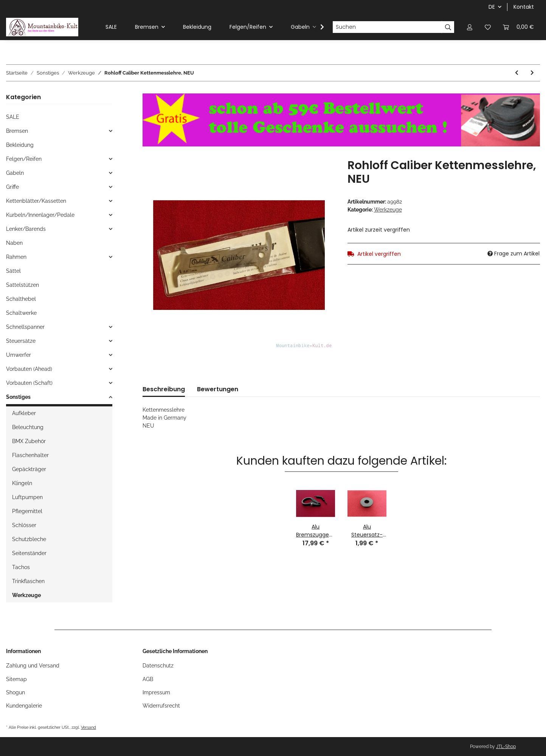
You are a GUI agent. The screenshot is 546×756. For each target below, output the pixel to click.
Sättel (13, 271)
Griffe (12, 187)
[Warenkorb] (518, 27)
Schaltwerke (21, 313)
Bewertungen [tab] (218, 389)
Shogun (16, 692)
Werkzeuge (388, 210)
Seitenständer (29, 553)
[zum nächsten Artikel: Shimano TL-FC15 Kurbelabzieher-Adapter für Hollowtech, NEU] (532, 73)
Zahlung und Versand (33, 666)
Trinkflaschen (28, 581)
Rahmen (16, 257)
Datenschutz (158, 666)
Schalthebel (21, 299)
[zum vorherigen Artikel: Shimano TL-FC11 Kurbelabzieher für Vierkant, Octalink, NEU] (517, 73)
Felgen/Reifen (24, 159)
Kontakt (524, 7)
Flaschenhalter (30, 455)
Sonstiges (18, 397)
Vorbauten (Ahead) (29, 369)
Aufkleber (24, 413)
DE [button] (492, 7)
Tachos (21, 567)
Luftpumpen (27, 497)
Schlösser (24, 525)
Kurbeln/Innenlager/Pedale (40, 215)
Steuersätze (21, 341)
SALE (13, 117)
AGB (148, 679)
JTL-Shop (506, 747)
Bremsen (17, 131)
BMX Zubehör (29, 441)
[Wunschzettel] (488, 27)
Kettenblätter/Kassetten (36, 201)
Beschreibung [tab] (164, 389)
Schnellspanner (25, 327)
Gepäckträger (29, 469)
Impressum (156, 692)
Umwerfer (19, 355)
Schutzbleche (29, 539)
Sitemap (16, 679)
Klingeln (22, 483)
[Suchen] (387, 27)
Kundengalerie (24, 706)
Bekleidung (20, 145)
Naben (14, 243)
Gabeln (15, 173)
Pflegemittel (27, 511)
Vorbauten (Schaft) (29, 383)
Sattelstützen (22, 285)
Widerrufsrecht (161, 706)
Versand (88, 727)
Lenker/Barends (26, 229)
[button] (470, 27)
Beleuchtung (28, 427)
